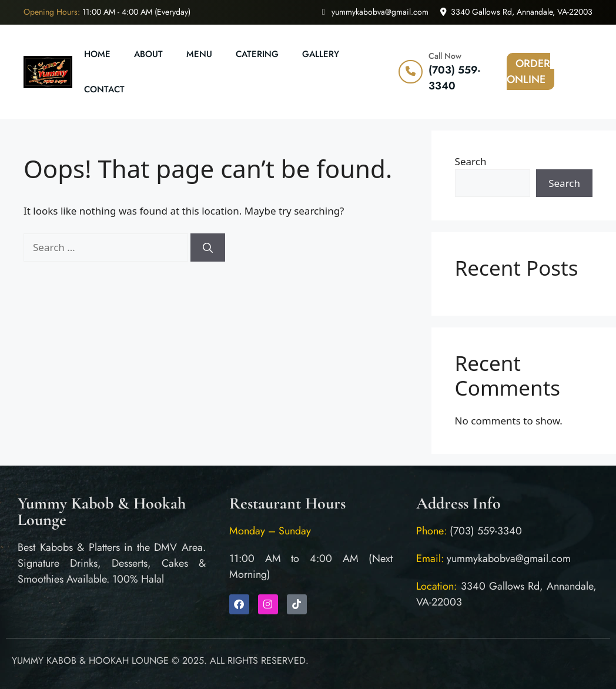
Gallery (321, 54)
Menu (199, 54)
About (148, 54)
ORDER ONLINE (528, 71)
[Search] (208, 247)
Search (471, 161)
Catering (257, 54)
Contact (104, 89)
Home (97, 54)
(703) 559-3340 (454, 78)
